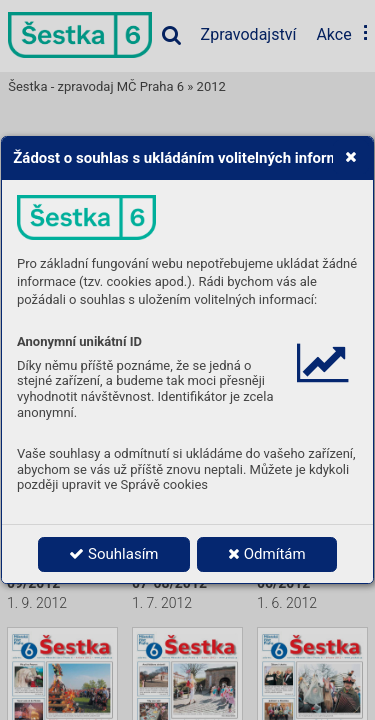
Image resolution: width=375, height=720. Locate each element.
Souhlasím (113, 554)
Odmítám (267, 554)
